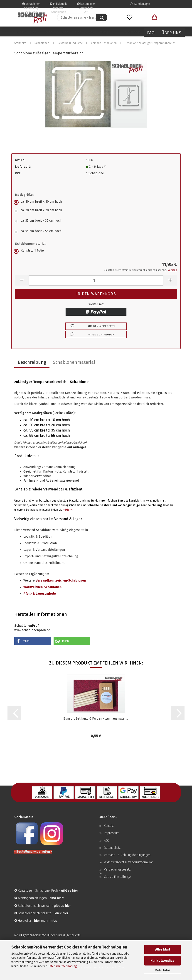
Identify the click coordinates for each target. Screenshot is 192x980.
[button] (155, 17)
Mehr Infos (162, 970)
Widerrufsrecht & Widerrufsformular (128, 862)
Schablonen (25, 33)
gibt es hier (62, 906)
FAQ (151, 33)
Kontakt (109, 826)
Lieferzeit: (23, 167)
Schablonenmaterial (74, 362)
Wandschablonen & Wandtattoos (81, 33)
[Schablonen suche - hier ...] (102, 17)
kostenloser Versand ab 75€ (86, 5)
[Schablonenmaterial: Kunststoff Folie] (96, 251)
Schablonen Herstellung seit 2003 (31, 5)
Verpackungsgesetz (117, 870)
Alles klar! (163, 950)
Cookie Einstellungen (118, 877)
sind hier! (57, 898)
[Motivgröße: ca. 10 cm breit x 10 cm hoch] (96, 202)
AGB (107, 841)
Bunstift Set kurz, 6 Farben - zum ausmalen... (96, 719)
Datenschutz (112, 848)
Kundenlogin (140, 4)
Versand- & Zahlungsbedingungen (127, 855)
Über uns (171, 33)
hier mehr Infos (46, 921)
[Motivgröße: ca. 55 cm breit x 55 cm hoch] (96, 232)
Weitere (132, 33)
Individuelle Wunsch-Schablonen (59, 5)
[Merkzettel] (130, 17)
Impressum (112, 833)
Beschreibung (32, 362)
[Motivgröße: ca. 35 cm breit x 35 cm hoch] (96, 221)
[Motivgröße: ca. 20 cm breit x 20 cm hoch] (96, 211)
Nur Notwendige (162, 961)
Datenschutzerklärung (62, 966)
